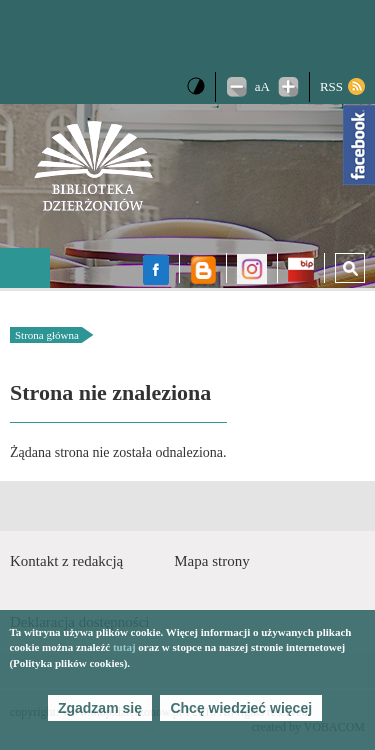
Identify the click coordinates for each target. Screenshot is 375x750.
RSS (331, 86)
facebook (156, 270)
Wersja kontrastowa (196, 86)
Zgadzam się (100, 708)
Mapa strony (211, 561)
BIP (301, 272)
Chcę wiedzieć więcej (241, 708)
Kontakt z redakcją (66, 561)
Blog (203, 270)
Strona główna (47, 335)
